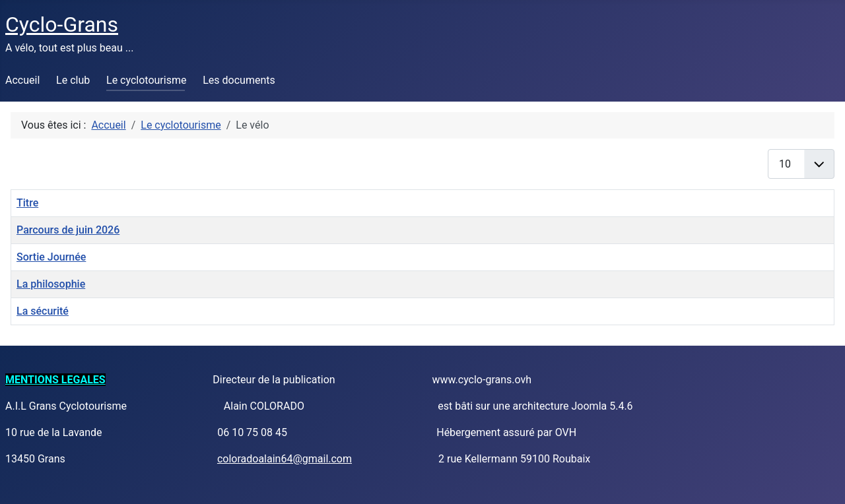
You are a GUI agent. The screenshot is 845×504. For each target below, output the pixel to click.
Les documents (239, 80)
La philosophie (51, 284)
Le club (73, 80)
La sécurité (43, 311)
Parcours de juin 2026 (68, 230)
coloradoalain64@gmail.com (285, 459)
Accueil (22, 80)
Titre (27, 203)
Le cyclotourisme (146, 80)
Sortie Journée (51, 257)
